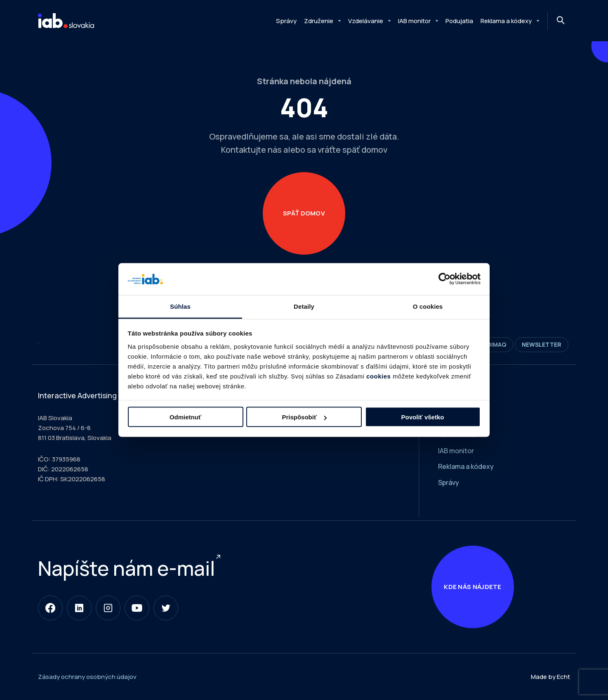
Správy (286, 21)
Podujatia (459, 21)
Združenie (319, 21)
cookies (378, 376)
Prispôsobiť (304, 417)
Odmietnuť (185, 417)
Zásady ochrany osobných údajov (87, 677)
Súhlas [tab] (180, 306)
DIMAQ (494, 344)
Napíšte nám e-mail (126, 568)
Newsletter (542, 344)
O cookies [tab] (428, 306)
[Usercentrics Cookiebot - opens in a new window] (444, 279)
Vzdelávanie (366, 21)
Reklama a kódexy (506, 21)
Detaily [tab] (304, 306)
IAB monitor (414, 21)
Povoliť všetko (423, 417)
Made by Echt (550, 677)
